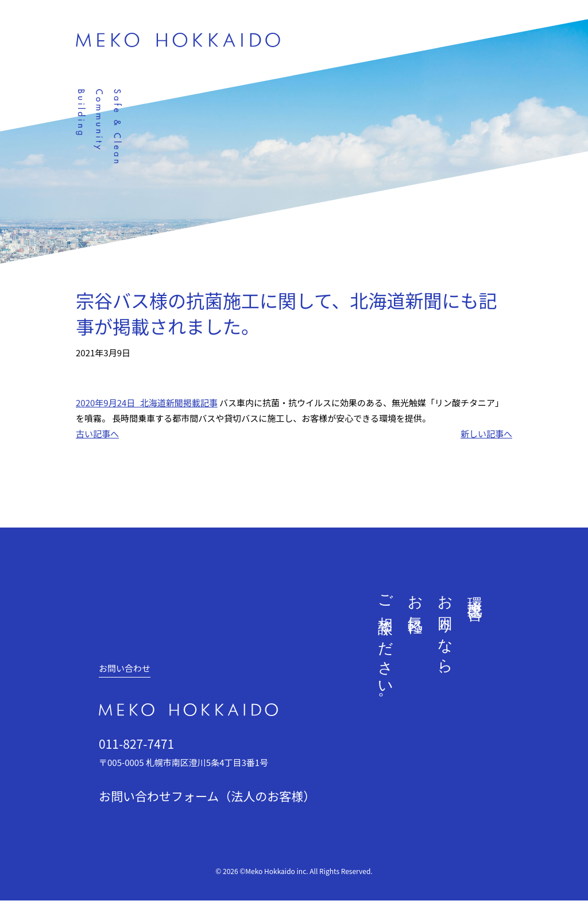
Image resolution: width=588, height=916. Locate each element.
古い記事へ (97, 434)
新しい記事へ (486, 434)
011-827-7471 (136, 744)
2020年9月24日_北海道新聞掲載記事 (147, 403)
